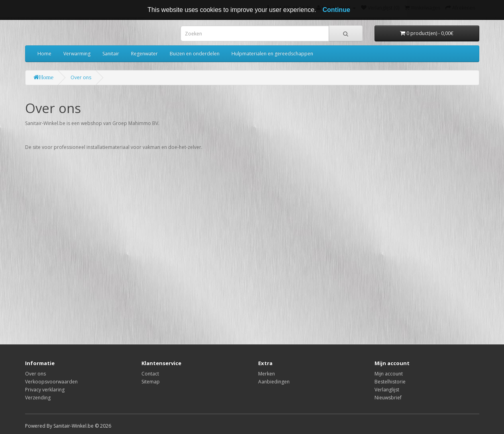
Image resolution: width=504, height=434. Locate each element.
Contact (150, 374)
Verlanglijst (387, 390)
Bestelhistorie (390, 382)
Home (44, 54)
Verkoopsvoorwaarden (51, 382)
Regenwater (144, 54)
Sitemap (151, 382)
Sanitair (111, 54)
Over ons (81, 77)
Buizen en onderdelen (195, 54)
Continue (336, 10)
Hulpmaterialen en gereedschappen (272, 54)
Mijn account (389, 374)
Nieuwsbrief (388, 398)
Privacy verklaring (45, 390)
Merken (267, 374)
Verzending (38, 398)
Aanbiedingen (274, 382)
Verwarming (77, 54)
